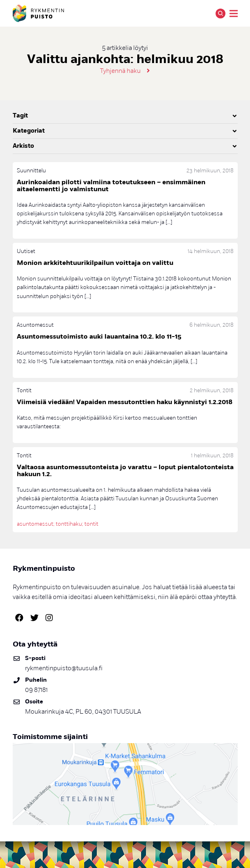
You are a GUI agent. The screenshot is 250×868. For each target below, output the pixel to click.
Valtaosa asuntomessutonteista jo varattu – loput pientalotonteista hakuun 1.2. (125, 471)
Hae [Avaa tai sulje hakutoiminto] (220, 14)
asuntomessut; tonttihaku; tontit (58, 524)
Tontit (24, 390)
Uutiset (26, 251)
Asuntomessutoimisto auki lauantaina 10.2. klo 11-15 (99, 337)
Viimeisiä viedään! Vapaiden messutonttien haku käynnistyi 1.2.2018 (125, 402)
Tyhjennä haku (120, 71)
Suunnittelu (31, 171)
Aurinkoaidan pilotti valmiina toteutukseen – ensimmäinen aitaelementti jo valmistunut (111, 186)
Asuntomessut (35, 325)
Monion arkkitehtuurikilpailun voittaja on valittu (95, 263)
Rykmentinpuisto (38, 13)
